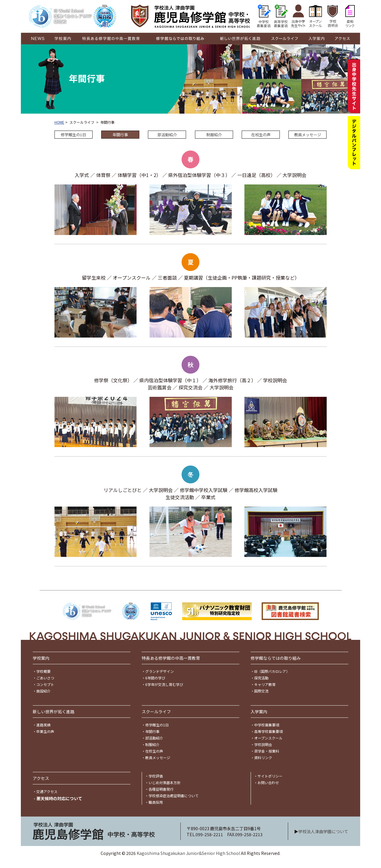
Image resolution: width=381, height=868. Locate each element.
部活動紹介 (167, 135)
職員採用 (156, 802)
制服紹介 (214, 135)
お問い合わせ (268, 782)
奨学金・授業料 (267, 751)
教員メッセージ (308, 135)
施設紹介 (43, 691)
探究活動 (261, 678)
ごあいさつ (45, 678)
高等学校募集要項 (268, 731)
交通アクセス (47, 791)
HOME (59, 122)
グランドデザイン (160, 671)
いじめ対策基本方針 (165, 782)
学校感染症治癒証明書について (174, 796)
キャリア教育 (265, 684)
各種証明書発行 (161, 789)
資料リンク (263, 757)
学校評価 (156, 776)
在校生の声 (261, 135)
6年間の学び (155, 678)
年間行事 (152, 731)
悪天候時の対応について (59, 798)
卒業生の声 (45, 731)
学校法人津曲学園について (323, 831)
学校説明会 (263, 744)
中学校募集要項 (267, 725)
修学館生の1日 (73, 135)
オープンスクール (268, 738)
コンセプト (45, 684)
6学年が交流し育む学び (164, 684)
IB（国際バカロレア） (272, 671)
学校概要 (43, 671)
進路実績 (43, 725)
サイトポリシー (270, 776)
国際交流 (261, 691)
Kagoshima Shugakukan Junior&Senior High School (188, 853)
